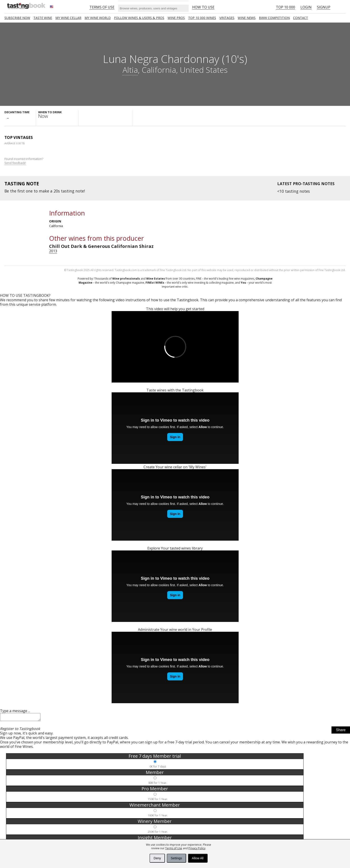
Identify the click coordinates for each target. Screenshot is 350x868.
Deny (157, 858)
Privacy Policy (197, 848)
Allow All (198, 858)
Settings (176, 858)
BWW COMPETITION (274, 18)
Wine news (247, 18)
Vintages (227, 18)
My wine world (98, 18)
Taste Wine (43, 18)
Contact (301, 18)
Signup (324, 7)
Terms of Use (174, 848)
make (44, 191)
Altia (130, 70)
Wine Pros (176, 18)
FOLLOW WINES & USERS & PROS (139, 18)
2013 (53, 251)
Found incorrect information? (24, 161)
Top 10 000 (285, 7)
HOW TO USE (203, 7)
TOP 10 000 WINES (202, 18)
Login (306, 7)
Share (341, 731)
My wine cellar (68, 18)
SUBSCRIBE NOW (17, 18)
